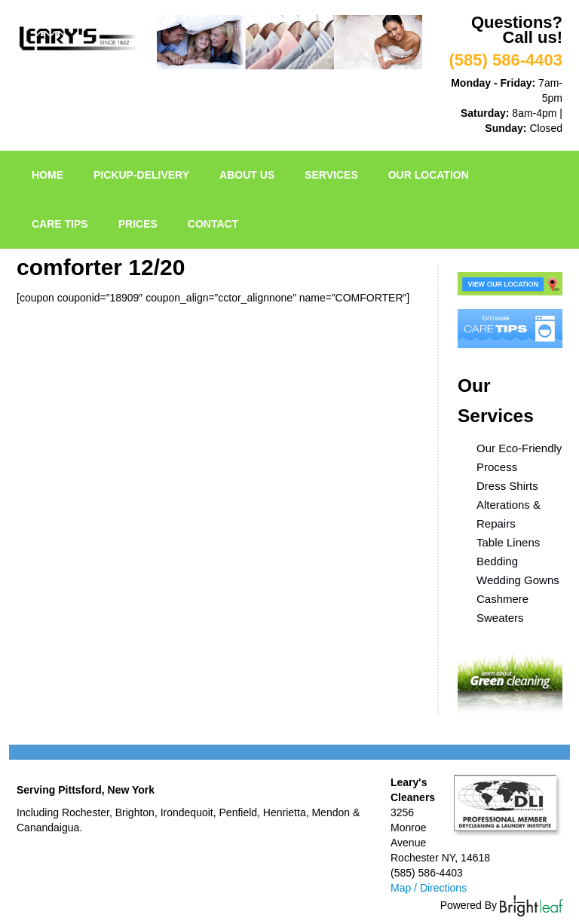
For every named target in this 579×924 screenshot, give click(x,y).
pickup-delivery (141, 175)
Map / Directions (429, 888)
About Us (247, 175)
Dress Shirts (507, 486)
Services (331, 175)
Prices (138, 224)
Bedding (497, 561)
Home (47, 175)
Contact (213, 224)
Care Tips (60, 224)
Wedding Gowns (518, 580)
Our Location (429, 175)
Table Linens (508, 542)
